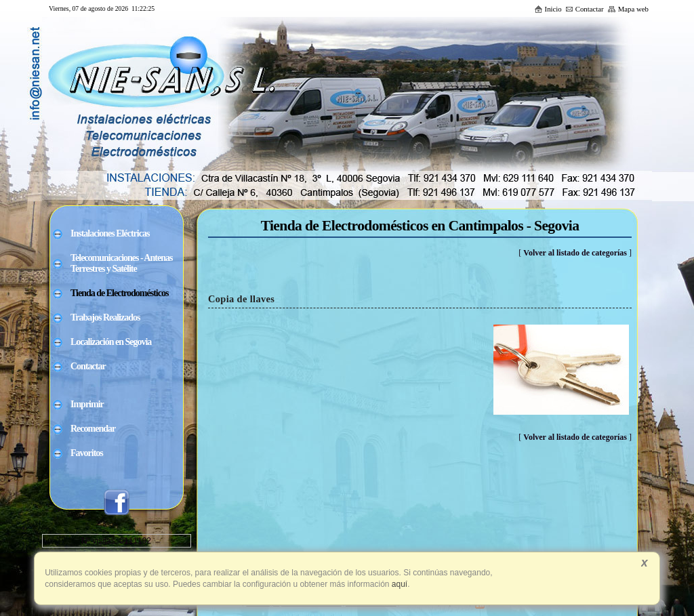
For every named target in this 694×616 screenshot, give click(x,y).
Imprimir (87, 404)
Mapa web (628, 9)
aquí (399, 584)
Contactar (585, 9)
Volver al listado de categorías (575, 253)
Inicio (548, 9)
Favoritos (87, 453)
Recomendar (93, 429)
